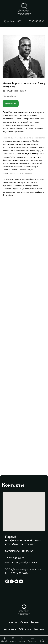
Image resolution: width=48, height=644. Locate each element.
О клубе (13, 622)
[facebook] (12, 581)
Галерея (35, 622)
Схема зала (10, 629)
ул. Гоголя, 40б (14, 21)
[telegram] (16, 581)
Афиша (24, 622)
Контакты (39, 629)
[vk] (21, 581)
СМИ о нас (25, 629)
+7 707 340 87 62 (36, 21)
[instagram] (7, 581)
